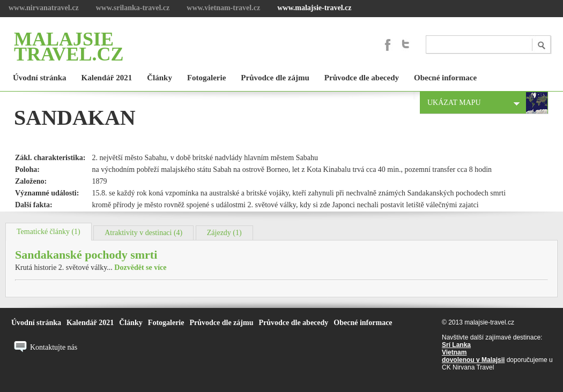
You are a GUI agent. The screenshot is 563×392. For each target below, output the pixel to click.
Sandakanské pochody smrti (86, 255)
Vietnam (454, 352)
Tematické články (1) (49, 232)
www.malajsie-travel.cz (314, 8)
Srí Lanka (456, 345)
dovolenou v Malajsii (473, 360)
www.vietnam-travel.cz (223, 8)
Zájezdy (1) (224, 233)
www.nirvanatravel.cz (44, 8)
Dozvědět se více (140, 267)
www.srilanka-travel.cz (133, 8)
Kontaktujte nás (54, 347)
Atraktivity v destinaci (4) (143, 233)
